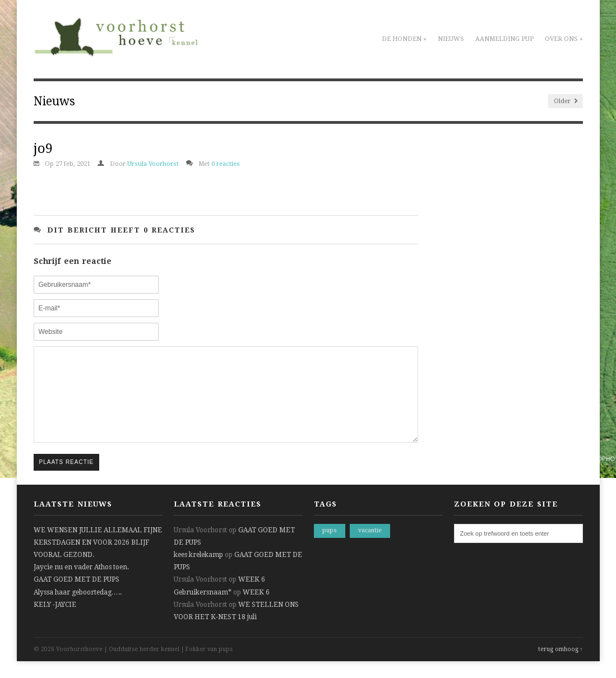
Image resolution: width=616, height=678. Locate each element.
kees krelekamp (198, 572)
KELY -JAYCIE (55, 621)
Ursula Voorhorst (153, 164)
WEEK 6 (252, 596)
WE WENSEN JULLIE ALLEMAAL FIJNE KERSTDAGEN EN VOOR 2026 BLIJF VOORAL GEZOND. (98, 559)
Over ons (564, 39)
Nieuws (451, 39)
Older (566, 101)
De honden (404, 39)
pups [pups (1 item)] (330, 547)
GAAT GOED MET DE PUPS (77, 596)
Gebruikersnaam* (203, 609)
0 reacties (226, 164)
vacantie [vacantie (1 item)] (370, 547)
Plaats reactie (67, 479)
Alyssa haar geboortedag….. (78, 609)
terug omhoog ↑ (561, 666)
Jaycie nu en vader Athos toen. (81, 584)
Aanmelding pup (504, 39)
